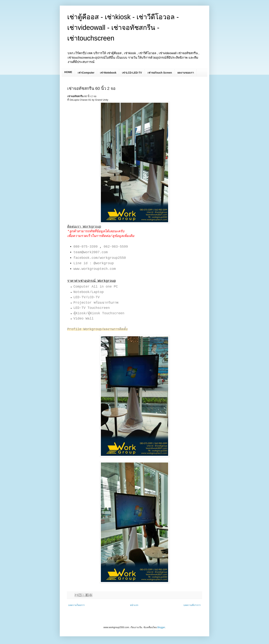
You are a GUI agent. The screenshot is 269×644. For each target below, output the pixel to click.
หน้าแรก (134, 605)
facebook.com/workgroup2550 (100, 258)
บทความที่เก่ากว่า (192, 605)
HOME (68, 72)
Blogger (161, 627)
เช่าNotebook (108, 73)
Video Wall (84, 319)
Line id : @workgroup (94, 263)
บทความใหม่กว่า (76, 605)
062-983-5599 (116, 247)
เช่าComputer (86, 73)
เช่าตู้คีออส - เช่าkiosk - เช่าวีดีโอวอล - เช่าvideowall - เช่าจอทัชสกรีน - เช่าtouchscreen (123, 28)
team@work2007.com (91, 252)
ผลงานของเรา (186, 73)
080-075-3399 (86, 247)
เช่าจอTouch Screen (160, 73)
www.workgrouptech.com (95, 269)
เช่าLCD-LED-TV (132, 73)
